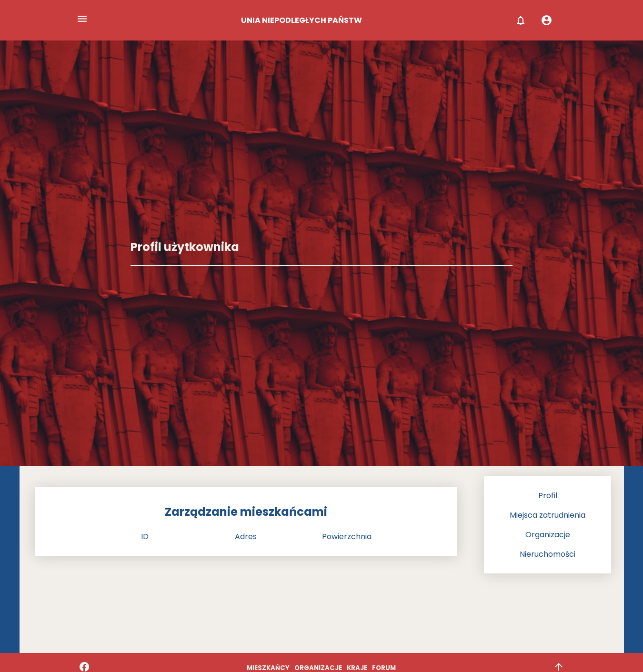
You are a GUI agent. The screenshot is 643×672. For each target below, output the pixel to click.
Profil (548, 496)
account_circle (547, 20)
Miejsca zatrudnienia (548, 515)
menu (82, 19)
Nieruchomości (548, 554)
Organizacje (548, 535)
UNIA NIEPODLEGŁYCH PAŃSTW (301, 20)
